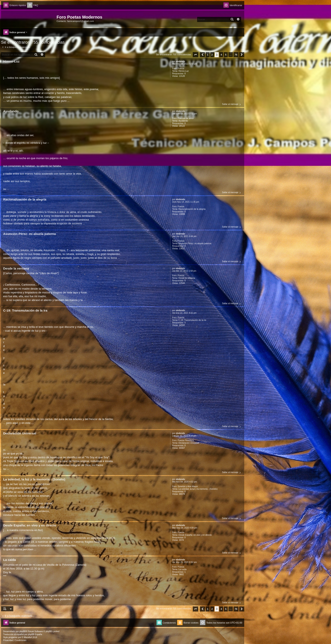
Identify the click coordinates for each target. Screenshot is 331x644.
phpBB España (35, 634)
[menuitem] (33, 5)
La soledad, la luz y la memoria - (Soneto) (198, 489)
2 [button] (212, 55)
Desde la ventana (187, 278)
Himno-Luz (183, 71)
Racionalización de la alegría (192, 209)
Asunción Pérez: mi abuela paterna (195, 243)
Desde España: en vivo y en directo (195, 535)
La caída (182, 569)
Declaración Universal (189, 443)
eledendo (180, 61)
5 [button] (226, 55)
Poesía (181, 68)
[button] (195, 55)
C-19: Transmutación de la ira (192, 320)
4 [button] (221, 55)
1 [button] (208, 55)
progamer (13, 637)
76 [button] (236, 55)
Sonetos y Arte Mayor (188, 486)
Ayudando (183, 121)
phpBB (23, 631)
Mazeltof (28, 637)
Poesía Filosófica (186, 440)
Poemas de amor (186, 118)
